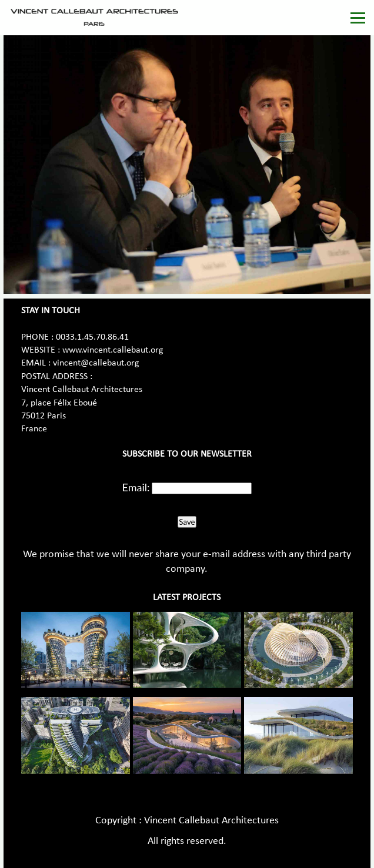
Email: (136, 487)
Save (187, 522)
